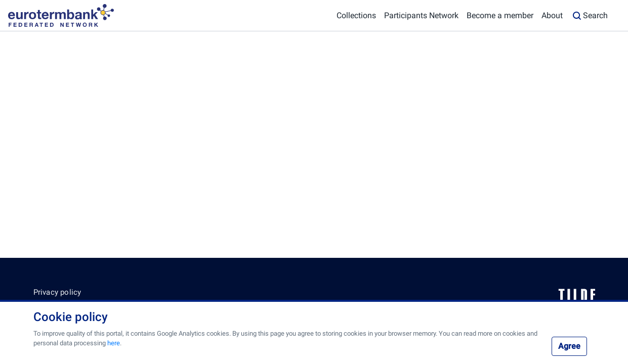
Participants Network (421, 15)
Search (589, 16)
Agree (569, 346)
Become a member (500, 15)
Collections (356, 15)
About (552, 15)
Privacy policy (57, 292)
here (114, 343)
